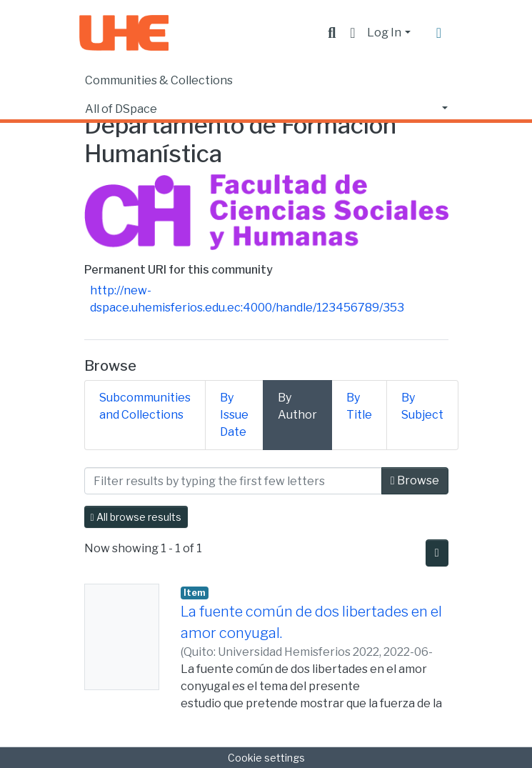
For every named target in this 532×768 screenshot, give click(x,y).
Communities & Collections (159, 80)
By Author (297, 406)
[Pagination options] (437, 553)
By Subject (422, 406)
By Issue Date (234, 415)
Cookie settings (266, 758)
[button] (352, 33)
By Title (359, 406)
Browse (415, 480)
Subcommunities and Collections (145, 406)
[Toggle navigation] (439, 33)
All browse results (136, 517)
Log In (384, 33)
